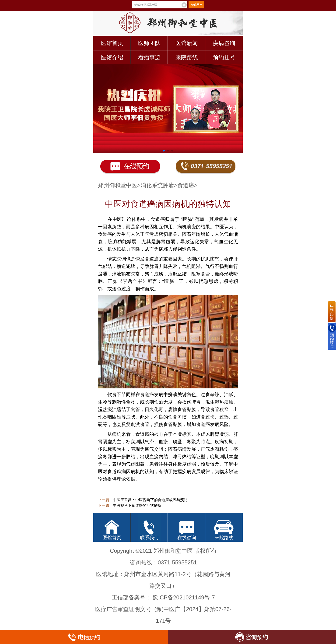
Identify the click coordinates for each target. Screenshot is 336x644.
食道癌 (186, 185)
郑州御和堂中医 (118, 185)
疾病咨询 (224, 43)
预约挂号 (224, 57)
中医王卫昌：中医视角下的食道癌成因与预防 (150, 500)
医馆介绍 (112, 57)
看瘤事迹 (149, 57)
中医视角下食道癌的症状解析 (137, 505)
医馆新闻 (187, 43)
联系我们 (149, 538)
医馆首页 (112, 43)
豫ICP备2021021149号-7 (184, 597)
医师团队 (149, 43)
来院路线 (187, 57)
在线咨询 (187, 538)
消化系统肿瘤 (157, 185)
